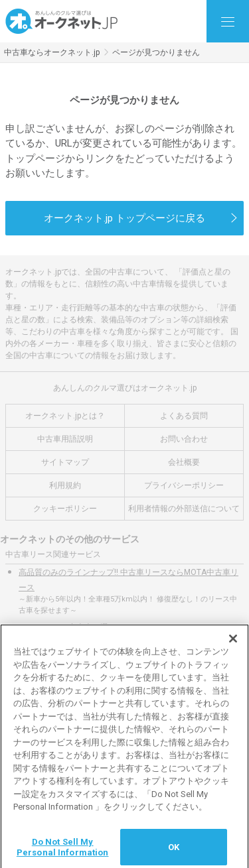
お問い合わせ (184, 439)
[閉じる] (233, 643)
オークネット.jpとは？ (65, 416)
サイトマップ (65, 462)
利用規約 (65, 485)
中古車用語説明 (65, 439)
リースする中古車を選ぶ (72, 627)
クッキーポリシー (65, 509)
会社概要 (184, 462)
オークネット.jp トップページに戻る (124, 218)
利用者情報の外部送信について (184, 509)
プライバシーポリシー (184, 485)
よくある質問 (184, 416)
